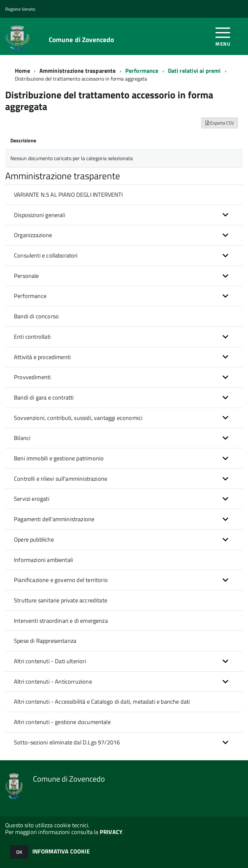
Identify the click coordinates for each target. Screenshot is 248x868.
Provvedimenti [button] (32, 377)
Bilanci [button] (22, 438)
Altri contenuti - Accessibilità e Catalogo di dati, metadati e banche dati (102, 702)
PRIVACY (111, 832)
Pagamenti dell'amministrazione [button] (54, 519)
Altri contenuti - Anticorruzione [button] (53, 681)
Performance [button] (30, 296)
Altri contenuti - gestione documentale (62, 722)
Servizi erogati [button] (32, 499)
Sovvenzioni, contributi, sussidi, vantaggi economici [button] (78, 418)
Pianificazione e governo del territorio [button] (61, 580)
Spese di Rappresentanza (45, 641)
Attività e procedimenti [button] (42, 357)
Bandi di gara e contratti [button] (44, 397)
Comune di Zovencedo (82, 40)
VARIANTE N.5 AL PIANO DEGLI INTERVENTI (68, 195)
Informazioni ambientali (43, 560)
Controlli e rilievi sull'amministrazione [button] (61, 479)
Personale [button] (26, 276)
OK (19, 852)
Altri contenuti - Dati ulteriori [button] (50, 661)
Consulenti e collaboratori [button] (46, 255)
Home (22, 71)
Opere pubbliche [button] (34, 539)
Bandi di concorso (36, 316)
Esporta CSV (220, 123)
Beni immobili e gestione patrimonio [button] (59, 458)
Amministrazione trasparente (78, 71)
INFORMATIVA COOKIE (61, 851)
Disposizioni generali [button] (40, 215)
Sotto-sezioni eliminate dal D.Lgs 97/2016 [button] (67, 742)
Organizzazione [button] (33, 235)
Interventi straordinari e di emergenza (61, 621)
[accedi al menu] (223, 36)
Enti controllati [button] (32, 337)
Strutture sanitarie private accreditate (61, 600)
